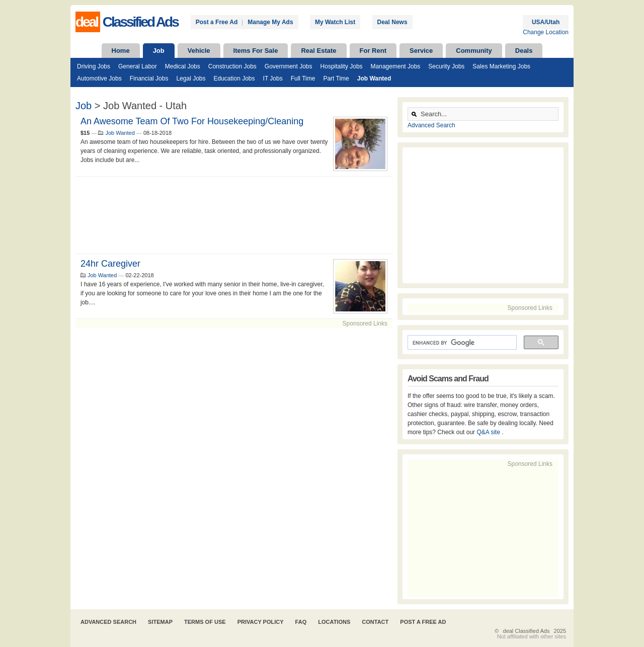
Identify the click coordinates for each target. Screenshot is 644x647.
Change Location (546, 32)
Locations (334, 622)
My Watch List (335, 22)
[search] (461, 343)
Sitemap (160, 622)
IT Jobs (273, 78)
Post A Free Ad (423, 622)
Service (421, 51)
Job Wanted (374, 78)
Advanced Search (431, 125)
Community (474, 51)
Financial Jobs (149, 78)
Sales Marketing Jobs (501, 66)
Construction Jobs (232, 66)
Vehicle (199, 51)
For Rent (373, 51)
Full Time (303, 78)
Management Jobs (396, 66)
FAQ (301, 622)
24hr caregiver (110, 264)
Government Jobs (289, 66)
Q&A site (489, 432)
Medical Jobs (183, 66)
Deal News (392, 22)
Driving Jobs (94, 66)
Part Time (336, 78)
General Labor (138, 66)
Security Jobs (446, 66)
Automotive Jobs (99, 78)
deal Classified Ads (527, 631)
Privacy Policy (261, 622)
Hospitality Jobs (342, 66)
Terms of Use (205, 622)
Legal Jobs (191, 78)
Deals (524, 51)
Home (121, 51)
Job (159, 51)
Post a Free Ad (217, 22)
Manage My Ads (270, 22)
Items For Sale (256, 51)
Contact (375, 622)
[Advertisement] (234, 215)
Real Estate (318, 51)
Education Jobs (234, 78)
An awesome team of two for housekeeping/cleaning (192, 121)
